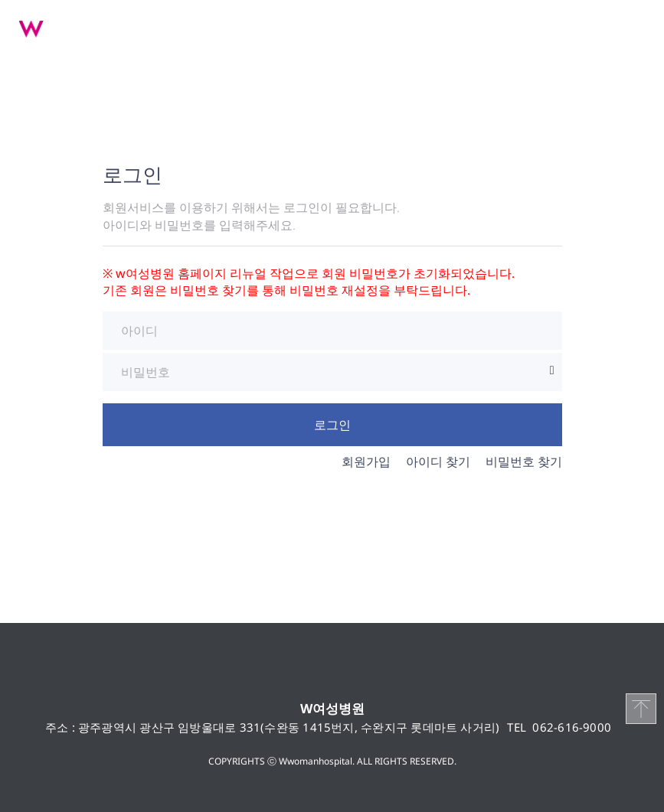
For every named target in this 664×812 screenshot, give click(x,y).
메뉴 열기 (633, 27)
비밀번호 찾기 (524, 461)
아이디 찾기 (438, 461)
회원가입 (366, 461)
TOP (641, 709)
